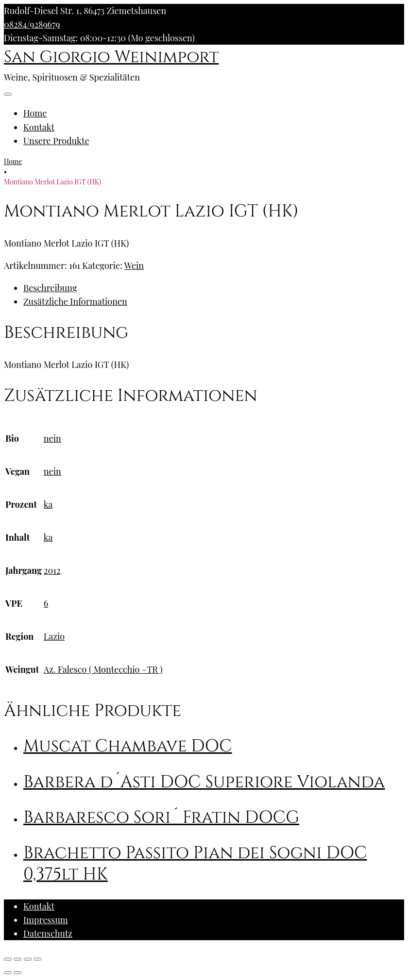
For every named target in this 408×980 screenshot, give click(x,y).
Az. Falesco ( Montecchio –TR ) (103, 669)
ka (48, 504)
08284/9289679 (32, 24)
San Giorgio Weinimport (111, 57)
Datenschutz (48, 933)
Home (35, 113)
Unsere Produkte (56, 141)
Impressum (46, 920)
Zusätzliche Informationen (75, 301)
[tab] (214, 288)
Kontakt (39, 127)
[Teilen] (17, 959)
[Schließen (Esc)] (8, 959)
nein (52, 438)
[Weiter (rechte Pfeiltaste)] (17, 973)
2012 (52, 570)
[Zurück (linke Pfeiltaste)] (8, 973)
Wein (134, 266)
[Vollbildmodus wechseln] (28, 959)
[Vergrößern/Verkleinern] (37, 959)
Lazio (54, 636)
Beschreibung (50, 288)
